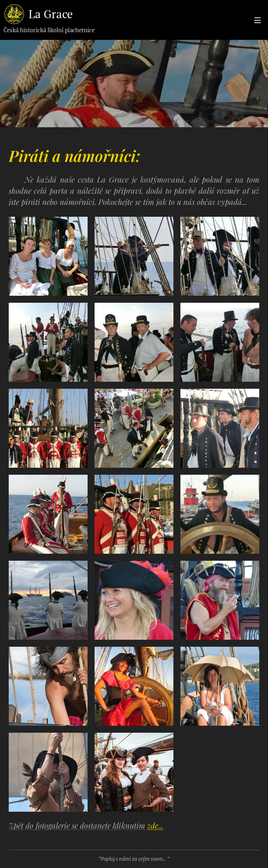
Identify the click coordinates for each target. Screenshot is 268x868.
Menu (258, 20)
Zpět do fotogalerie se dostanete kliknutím (86, 825)
